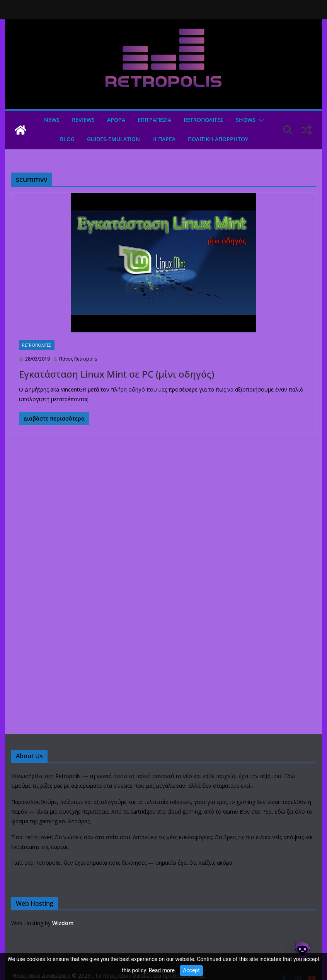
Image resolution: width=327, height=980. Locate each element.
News (52, 120)
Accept (191, 970)
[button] (260, 120)
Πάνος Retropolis (78, 359)
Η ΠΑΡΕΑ (164, 139)
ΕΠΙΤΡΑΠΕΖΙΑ (154, 120)
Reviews (83, 120)
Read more (162, 970)
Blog (67, 139)
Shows (246, 120)
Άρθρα (116, 120)
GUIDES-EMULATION (113, 139)
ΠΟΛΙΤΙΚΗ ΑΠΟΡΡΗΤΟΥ (218, 139)
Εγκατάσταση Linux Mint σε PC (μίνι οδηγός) (117, 374)
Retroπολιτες (204, 120)
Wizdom (63, 923)
